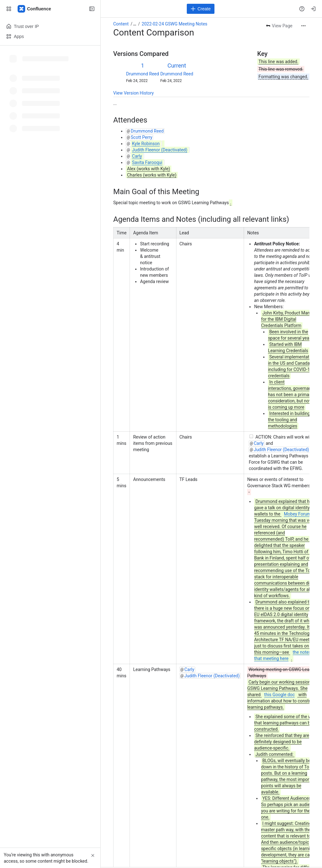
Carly (259, 443)
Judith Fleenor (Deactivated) (281, 450)
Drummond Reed (143, 74)
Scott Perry (142, 137)
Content (121, 24)
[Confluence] (35, 9)
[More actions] (303, 26)
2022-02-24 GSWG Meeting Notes (175, 24)
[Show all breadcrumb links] (135, 24)
